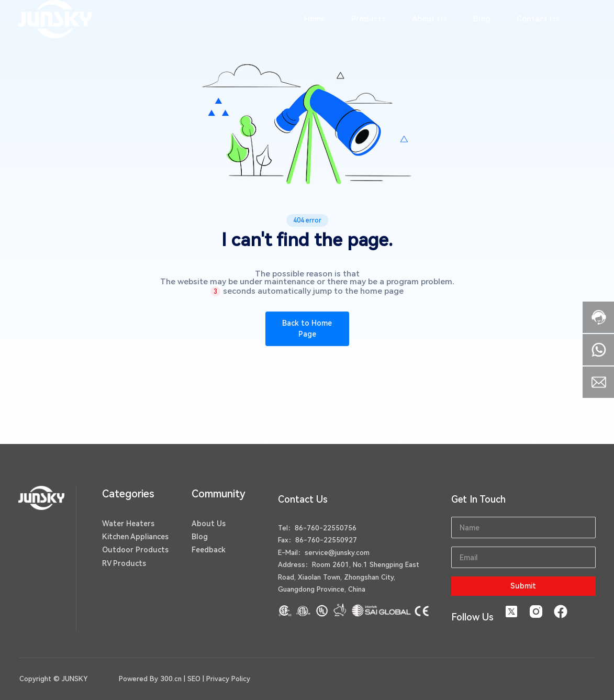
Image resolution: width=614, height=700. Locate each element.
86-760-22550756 (326, 528)
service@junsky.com (337, 553)
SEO (194, 679)
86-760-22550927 (326, 540)
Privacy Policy (228, 679)
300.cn (171, 679)
